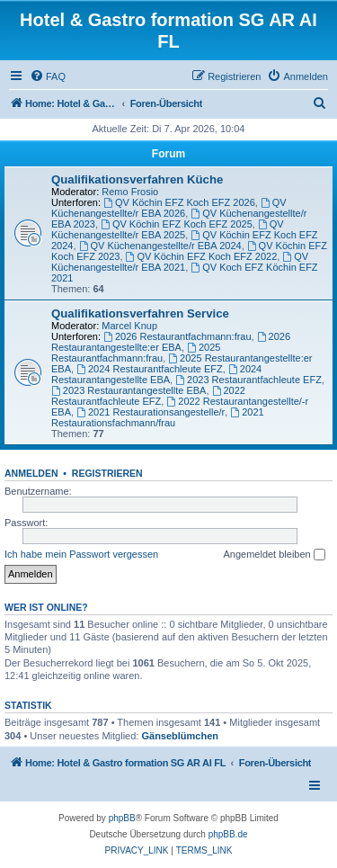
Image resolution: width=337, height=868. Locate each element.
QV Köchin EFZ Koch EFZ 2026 (179, 202)
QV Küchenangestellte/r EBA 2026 (169, 208)
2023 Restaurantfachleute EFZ (248, 380)
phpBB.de (228, 834)
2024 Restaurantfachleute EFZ (150, 369)
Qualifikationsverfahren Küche (137, 179)
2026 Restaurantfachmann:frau (177, 336)
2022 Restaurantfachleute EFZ (148, 396)
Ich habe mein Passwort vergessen (81, 554)
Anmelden (31, 473)
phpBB (122, 818)
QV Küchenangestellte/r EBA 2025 (168, 229)
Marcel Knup (129, 326)
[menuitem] (48, 76)
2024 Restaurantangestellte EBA (156, 374)
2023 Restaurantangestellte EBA (129, 390)
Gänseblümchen (180, 736)
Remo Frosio (130, 192)
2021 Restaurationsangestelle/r (151, 412)
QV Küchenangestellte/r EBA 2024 (160, 246)
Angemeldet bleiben (274, 555)
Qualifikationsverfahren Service (140, 313)
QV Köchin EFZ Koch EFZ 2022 (202, 256)
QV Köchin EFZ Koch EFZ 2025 (177, 224)
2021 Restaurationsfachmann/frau (158, 417)
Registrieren (107, 473)
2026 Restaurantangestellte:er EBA (171, 342)
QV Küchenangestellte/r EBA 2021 (180, 262)
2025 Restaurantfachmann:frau (136, 353)
